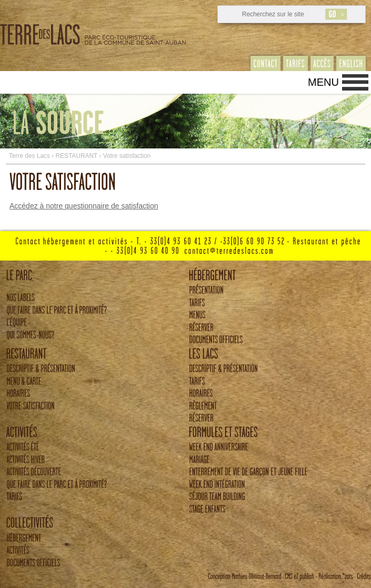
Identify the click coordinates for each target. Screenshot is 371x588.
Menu (323, 82)
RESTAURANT (77, 156)
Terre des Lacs (29, 156)
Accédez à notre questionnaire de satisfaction (84, 206)
